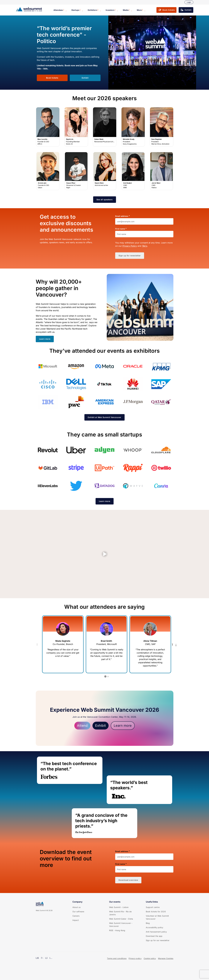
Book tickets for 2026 (156, 912)
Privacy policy (135, 958)
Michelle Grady (133, 127)
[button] (166, 10)
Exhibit (101, 726)
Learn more (123, 726)
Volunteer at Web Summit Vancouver (157, 917)
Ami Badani (133, 171)
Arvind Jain (48, 171)
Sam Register (162, 127)
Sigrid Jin (76, 127)
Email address (122, 216)
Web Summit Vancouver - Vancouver (121, 925)
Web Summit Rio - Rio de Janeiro (120, 913)
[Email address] (144, 221)
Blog (148, 923)
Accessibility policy (155, 927)
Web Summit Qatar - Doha (121, 919)
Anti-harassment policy (156, 932)
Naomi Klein (105, 171)
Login (189, 2)
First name (120, 229)
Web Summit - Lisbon (119, 907)
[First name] (144, 234)
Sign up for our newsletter (158, 940)
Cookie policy (150, 958)
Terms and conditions (117, 958)
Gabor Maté (105, 127)
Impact (76, 920)
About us (77, 907)
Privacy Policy (130, 246)
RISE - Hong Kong (117, 930)
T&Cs (145, 246)
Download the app (154, 936)
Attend (82, 726)
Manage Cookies (166, 958)
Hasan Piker (76, 171)
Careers (76, 916)
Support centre (153, 907)
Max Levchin (48, 127)
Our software (78, 912)
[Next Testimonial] (174, 644)
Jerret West (162, 171)
